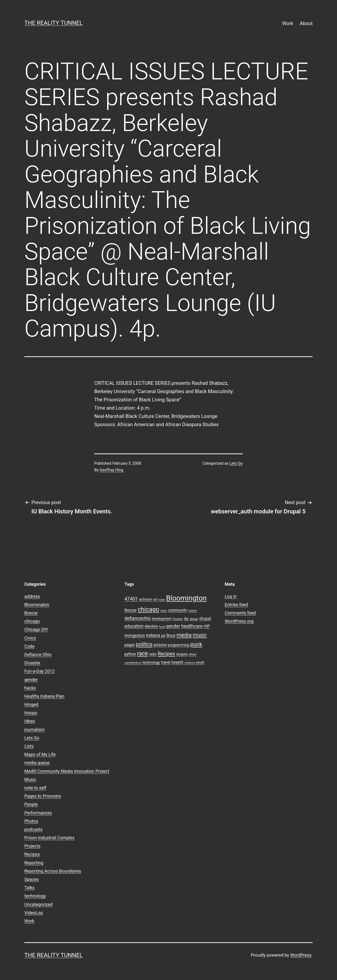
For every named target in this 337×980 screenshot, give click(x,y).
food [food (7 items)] (162, 627)
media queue (37, 763)
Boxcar (31, 613)
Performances (38, 813)
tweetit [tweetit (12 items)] (177, 662)
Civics (30, 638)
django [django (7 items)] (194, 619)
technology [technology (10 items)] (151, 662)
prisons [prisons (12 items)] (160, 645)
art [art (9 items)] (155, 599)
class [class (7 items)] (164, 611)
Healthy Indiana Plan (44, 696)
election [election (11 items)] (151, 626)
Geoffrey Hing (112, 470)
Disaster (32, 663)
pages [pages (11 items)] (130, 645)
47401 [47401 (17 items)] (131, 599)
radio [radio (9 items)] (153, 654)
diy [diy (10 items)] (186, 619)
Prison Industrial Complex (49, 838)
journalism (35, 730)
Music (30, 779)
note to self (35, 788)
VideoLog (34, 913)
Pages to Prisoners (43, 796)
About (306, 23)
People (31, 804)
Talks (29, 888)
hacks (30, 688)
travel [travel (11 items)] (166, 662)
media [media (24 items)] (184, 635)
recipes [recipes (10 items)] (182, 654)
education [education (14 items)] (134, 626)
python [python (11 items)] (130, 654)
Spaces (32, 879)
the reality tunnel (53, 23)
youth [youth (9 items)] (200, 662)
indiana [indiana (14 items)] (153, 635)
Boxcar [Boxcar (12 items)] (131, 610)
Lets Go (236, 463)
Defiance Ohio (38, 655)
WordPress (301, 955)
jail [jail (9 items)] (163, 636)
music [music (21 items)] (200, 635)
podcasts (33, 829)
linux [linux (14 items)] (171, 635)
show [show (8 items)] (193, 654)
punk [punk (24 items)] (196, 644)
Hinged (31, 704)
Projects (32, 846)
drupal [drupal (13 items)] (205, 618)
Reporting (34, 863)
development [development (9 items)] (162, 619)
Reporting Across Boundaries (53, 871)
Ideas (30, 721)
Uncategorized (38, 904)
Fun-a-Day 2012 (39, 671)
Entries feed (236, 605)
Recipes (32, 854)
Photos (31, 821)
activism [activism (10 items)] (145, 599)
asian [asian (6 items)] (162, 600)
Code (29, 646)
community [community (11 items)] (178, 610)
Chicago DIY (36, 629)
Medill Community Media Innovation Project (67, 771)
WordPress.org (239, 621)
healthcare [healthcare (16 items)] (192, 626)
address (32, 596)
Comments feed (240, 613)
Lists (29, 746)
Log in (231, 596)
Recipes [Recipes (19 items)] (166, 654)
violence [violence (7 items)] (190, 663)
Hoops (31, 713)
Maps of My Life (40, 754)
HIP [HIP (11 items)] (207, 626)
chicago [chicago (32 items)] (149, 609)
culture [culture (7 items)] (193, 611)
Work (288, 23)
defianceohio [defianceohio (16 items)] (138, 618)
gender (31, 680)
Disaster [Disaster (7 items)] (178, 619)
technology (35, 896)
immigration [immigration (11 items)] (135, 636)
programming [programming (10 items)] (178, 645)
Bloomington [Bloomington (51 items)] (186, 598)
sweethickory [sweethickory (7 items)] (133, 663)
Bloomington (37, 605)
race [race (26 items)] (142, 654)
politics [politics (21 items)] (144, 644)
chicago (32, 621)
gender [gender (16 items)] (173, 626)
